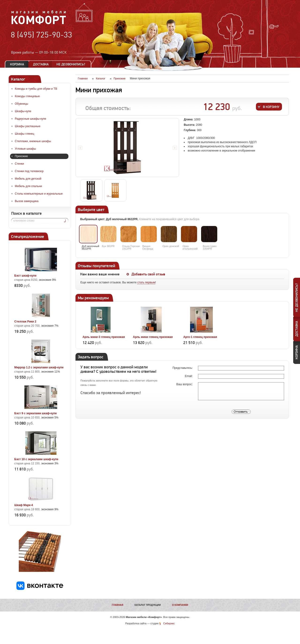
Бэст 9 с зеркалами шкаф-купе (36, 413)
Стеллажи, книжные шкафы (33, 141)
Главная (118, 605)
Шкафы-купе (23, 111)
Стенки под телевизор (29, 171)
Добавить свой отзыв (148, 274)
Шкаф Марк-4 (24, 505)
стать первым (146, 282)
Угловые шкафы (25, 149)
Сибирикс (169, 623)
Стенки (19, 164)
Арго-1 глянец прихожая (200, 337)
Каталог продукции (148, 605)
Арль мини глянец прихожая (153, 337)
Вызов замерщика (27, 201)
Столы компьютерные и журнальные (39, 194)
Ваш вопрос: (185, 384)
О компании (180, 605)
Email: (189, 376)
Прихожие (21, 156)
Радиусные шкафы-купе (30, 119)
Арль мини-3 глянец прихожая (104, 337)
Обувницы (21, 104)
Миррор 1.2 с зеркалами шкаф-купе (39, 367)
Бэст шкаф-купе (25, 276)
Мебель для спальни (28, 186)
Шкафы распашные (28, 126)
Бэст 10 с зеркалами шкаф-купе (36, 459)
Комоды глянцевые (27, 96)
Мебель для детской (28, 179)
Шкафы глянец (24, 134)
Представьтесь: (183, 368)
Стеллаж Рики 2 (25, 322)
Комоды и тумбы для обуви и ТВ (36, 89)
